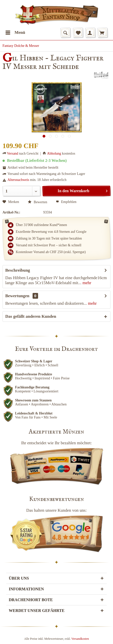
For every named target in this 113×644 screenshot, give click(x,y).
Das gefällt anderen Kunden (31, 316)
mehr (86, 283)
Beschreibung (18, 270)
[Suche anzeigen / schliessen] (65, 33)
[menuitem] (15, 33)
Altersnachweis (18, 180)
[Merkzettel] (78, 33)
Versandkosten (80, 639)
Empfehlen (66, 202)
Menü (15, 32)
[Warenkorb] (102, 33)
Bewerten (37, 202)
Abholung (54, 153)
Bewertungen (17, 296)
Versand (13, 153)
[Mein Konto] (90, 33)
